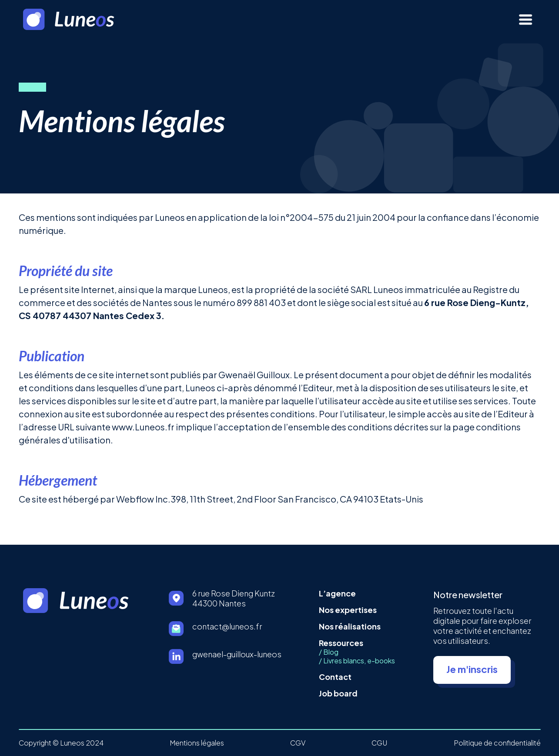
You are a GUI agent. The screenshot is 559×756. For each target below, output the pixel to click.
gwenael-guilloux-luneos (237, 654)
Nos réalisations (350, 626)
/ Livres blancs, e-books (357, 661)
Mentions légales (197, 743)
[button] (526, 20)
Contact (335, 677)
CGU (379, 743)
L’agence (337, 593)
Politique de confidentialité (497, 743)
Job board (338, 693)
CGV (298, 743)
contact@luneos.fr (227, 626)
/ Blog (329, 652)
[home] (81, 19)
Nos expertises (348, 610)
